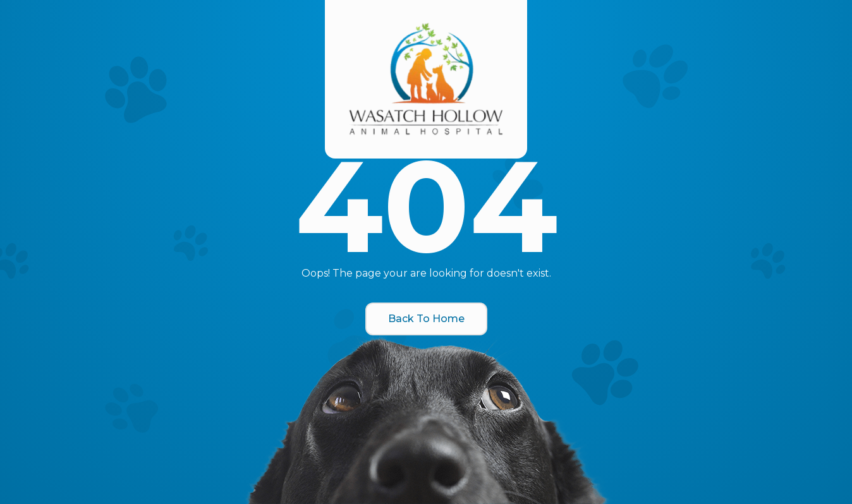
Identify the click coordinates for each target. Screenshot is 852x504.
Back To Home (426, 319)
